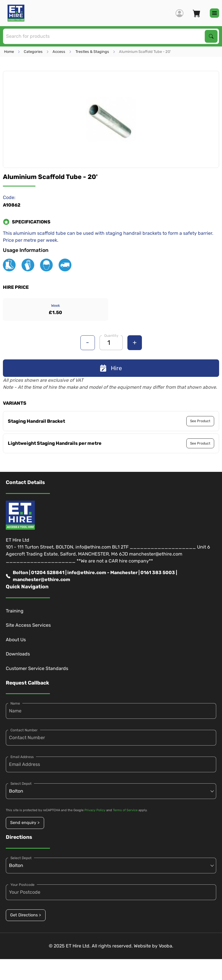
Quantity (111, 336)
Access (59, 52)
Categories (33, 52)
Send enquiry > (25, 823)
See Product (200, 421)
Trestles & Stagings (92, 52)
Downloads (18, 654)
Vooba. (166, 946)
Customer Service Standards (37, 668)
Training (15, 611)
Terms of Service (125, 810)
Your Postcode (22, 885)
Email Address (22, 757)
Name (15, 703)
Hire (111, 368)
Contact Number (24, 730)
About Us (16, 640)
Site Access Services (28, 625)
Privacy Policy (95, 810)
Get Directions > (26, 915)
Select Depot (21, 784)
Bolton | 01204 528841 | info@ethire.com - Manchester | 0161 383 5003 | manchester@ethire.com (91, 576)
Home (9, 52)
